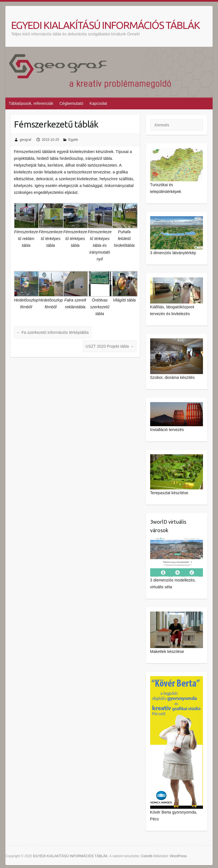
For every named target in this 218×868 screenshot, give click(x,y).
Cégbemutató (71, 103)
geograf (25, 140)
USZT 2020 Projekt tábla (110, 346)
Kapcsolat (98, 103)
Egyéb (73, 140)
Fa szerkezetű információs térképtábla (53, 332)
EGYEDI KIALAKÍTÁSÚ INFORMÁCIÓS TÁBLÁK (105, 25)
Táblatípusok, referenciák (31, 103)
